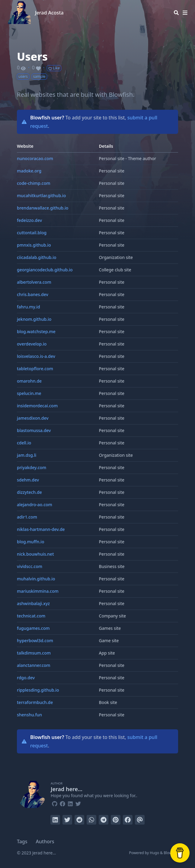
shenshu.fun (29, 715)
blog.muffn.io (30, 542)
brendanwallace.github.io (43, 208)
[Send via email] (140, 820)
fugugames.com (33, 628)
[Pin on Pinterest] (116, 820)
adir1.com (27, 517)
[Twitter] (78, 803)
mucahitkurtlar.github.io (41, 196)
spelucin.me (29, 393)
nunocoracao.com (35, 158)
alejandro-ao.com (35, 505)
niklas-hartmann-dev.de (41, 529)
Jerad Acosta (49, 13)
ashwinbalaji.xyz (33, 603)
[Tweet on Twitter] (67, 820)
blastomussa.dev (34, 430)
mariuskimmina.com (38, 591)
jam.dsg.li (27, 455)
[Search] (176, 13)
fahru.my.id (29, 307)
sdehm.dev (28, 480)
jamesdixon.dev (33, 418)
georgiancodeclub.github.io (45, 270)
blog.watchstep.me (36, 331)
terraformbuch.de (35, 702)
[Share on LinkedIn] (55, 820)
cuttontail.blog (32, 233)
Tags (22, 841)
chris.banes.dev (33, 294)
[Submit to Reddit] (79, 820)
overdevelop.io (32, 344)
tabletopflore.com (35, 369)
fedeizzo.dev (29, 220)
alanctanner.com (34, 665)
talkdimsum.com (34, 653)
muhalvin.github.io (36, 579)
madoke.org (29, 171)
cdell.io (24, 443)
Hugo (154, 853)
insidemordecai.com (37, 406)
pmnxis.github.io (34, 245)
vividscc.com (30, 566)
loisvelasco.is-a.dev (36, 356)
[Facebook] (62, 803)
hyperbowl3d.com (35, 641)
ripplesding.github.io (38, 690)
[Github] (55, 803)
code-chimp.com (34, 183)
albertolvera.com (34, 282)
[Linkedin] (70, 803)
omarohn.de (29, 381)
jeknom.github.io (34, 319)
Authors (45, 841)
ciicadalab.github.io (37, 257)
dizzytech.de (29, 492)
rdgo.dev (26, 678)
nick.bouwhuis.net (35, 554)
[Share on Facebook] (128, 820)
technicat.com (31, 616)
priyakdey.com (32, 467)
